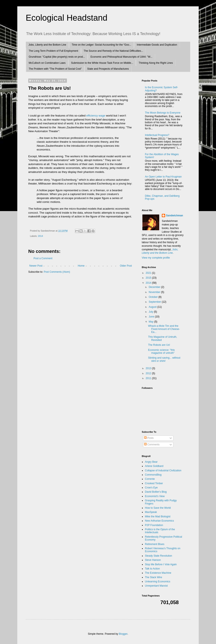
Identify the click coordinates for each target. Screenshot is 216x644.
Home (81, 266)
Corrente (150, 479)
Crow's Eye (151, 488)
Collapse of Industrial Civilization (163, 470)
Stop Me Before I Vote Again (161, 564)
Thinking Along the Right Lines (156, 63)
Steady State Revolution (159, 556)
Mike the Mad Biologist (158, 517)
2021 (149, 273)
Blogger (123, 634)
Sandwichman (175, 216)
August (153, 307)
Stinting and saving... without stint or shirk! (164, 359)
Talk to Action (152, 569)
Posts (149, 438)
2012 (149, 373)
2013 (149, 368)
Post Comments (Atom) (57, 272)
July (151, 312)
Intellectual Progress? (157, 135)
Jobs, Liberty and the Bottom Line (47, 45)
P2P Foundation (154, 525)
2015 (149, 278)
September (155, 302)
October (154, 297)
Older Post (126, 266)
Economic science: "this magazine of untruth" (161, 351)
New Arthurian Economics (159, 521)
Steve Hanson (153, 560)
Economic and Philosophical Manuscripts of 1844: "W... (121, 57)
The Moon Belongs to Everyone (163, 113)
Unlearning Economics (158, 582)
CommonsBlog (153, 475)
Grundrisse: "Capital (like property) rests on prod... (57, 57)
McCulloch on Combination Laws (47, 63)
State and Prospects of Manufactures (108, 69)
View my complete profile (156, 258)
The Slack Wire (153, 577)
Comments (152, 445)
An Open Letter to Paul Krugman (163, 177)
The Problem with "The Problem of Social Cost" (55, 69)
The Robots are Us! (159, 345)
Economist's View (155, 496)
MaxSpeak (151, 512)
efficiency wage (96, 116)
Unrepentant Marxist (156, 586)
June (152, 317)
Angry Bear (151, 462)
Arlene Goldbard (154, 466)
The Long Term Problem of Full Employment (53, 51)
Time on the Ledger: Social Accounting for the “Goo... (101, 45)
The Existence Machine (158, 573)
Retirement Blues (155, 544)
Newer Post (36, 266)
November (155, 292)
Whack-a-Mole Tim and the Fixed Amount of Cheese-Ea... (164, 329)
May (151, 322)
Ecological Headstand (67, 18)
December (155, 287)
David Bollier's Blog (156, 492)
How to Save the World (158, 508)
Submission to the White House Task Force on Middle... (102, 63)
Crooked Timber (154, 483)
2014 (40, 236)
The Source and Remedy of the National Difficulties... (113, 51)
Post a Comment (43, 258)
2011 (149, 378)
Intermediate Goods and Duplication (157, 45)
